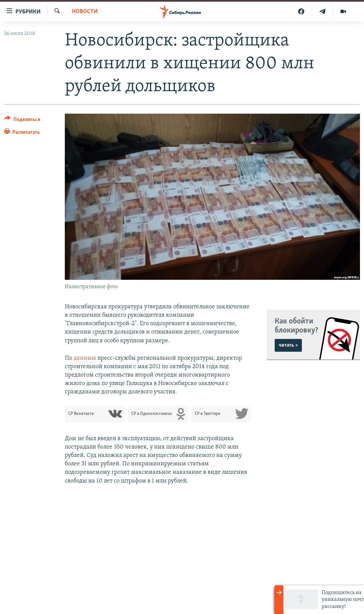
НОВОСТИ (85, 12)
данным (85, 358)
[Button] (22, 121)
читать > (288, 345)
